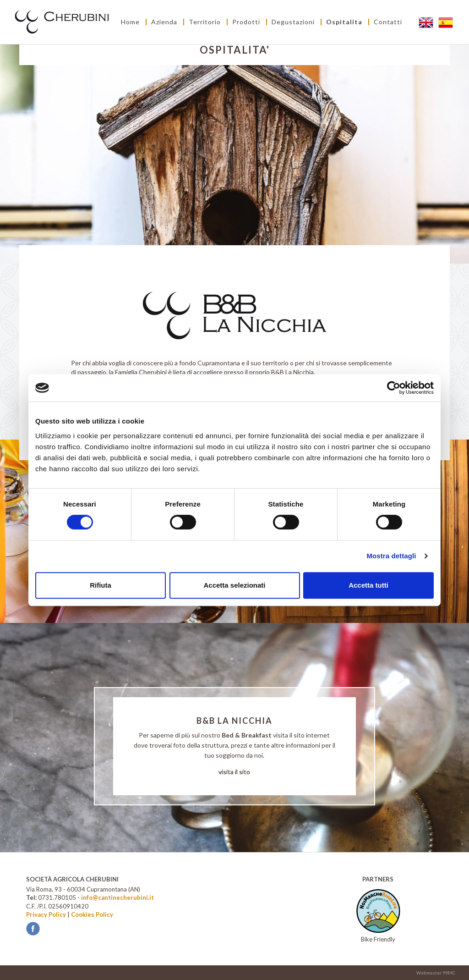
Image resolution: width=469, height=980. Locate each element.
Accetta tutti (368, 585)
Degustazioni (293, 22)
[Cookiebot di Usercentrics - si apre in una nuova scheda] (394, 388)
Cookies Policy (92, 914)
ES (446, 22)
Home (130, 22)
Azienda (164, 22)
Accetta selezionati (234, 585)
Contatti (388, 22)
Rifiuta (101, 585)
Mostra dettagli (391, 556)
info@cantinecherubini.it (117, 897)
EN (427, 22)
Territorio (205, 22)
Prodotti (246, 22)
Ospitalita (344, 22)
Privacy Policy (46, 914)
